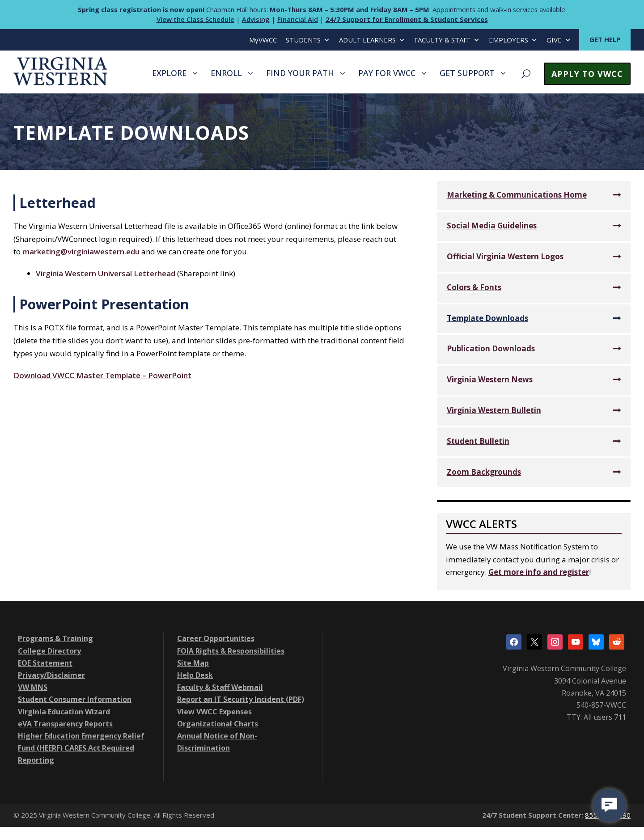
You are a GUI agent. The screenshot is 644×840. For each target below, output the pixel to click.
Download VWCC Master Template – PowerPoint (102, 375)
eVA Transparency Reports (65, 724)
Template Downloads (487, 318)
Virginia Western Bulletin (494, 410)
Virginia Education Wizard (64, 712)
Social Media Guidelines (492, 226)
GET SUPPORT (467, 73)
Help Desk (195, 675)
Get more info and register (539, 572)
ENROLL (226, 73)
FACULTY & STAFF (447, 40)
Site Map (193, 663)
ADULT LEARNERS (372, 40)
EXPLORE (169, 73)
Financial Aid (298, 19)
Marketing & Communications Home (517, 195)
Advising (256, 19)
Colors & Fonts (474, 287)
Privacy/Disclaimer (51, 675)
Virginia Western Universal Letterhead (106, 273)
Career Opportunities (216, 638)
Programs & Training (55, 638)
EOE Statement (45, 663)
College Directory (49, 651)
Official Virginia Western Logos (505, 256)
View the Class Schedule (195, 19)
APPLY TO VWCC (587, 74)
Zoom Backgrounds (484, 472)
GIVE (559, 40)
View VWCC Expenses (214, 712)
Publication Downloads (491, 348)
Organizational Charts (218, 724)
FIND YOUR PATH (300, 73)
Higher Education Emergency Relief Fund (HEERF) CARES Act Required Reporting (81, 748)
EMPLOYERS (513, 40)
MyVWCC (263, 40)
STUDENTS (308, 40)
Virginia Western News (490, 379)
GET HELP (605, 39)
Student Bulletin (478, 441)
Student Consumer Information (75, 699)
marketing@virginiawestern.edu (81, 251)
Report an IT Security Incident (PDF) (241, 699)
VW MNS (33, 687)
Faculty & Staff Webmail (220, 687)
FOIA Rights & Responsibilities (231, 651)
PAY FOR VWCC (387, 73)
